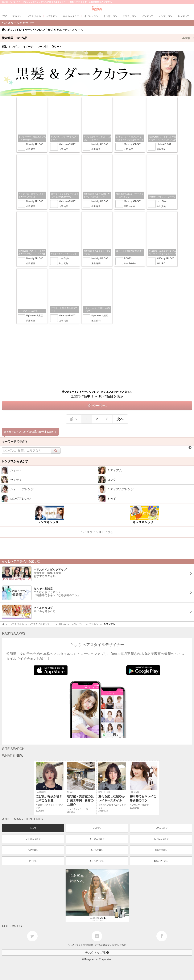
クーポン (33, 861)
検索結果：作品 (98, 38)
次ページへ (97, 406)
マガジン (97, 828)
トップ (33, 828)
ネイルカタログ (161, 839)
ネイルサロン (97, 850)
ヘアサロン (33, 850)
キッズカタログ (97, 839)
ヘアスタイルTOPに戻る (97, 532)
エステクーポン (161, 861)
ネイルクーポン (97, 861)
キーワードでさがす (15, 442)
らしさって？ (74, 945)
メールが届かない (103, 945)
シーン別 (43, 47)
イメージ (29, 47)
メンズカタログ (33, 839)
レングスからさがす (15, 461)
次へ (120, 419)
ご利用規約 (88, 945)
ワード (57, 47)
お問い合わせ (120, 945)
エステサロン (161, 850)
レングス (15, 47)
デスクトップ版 (97, 953)
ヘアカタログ (161, 828)
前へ (74, 419)
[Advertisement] (97, 358)
